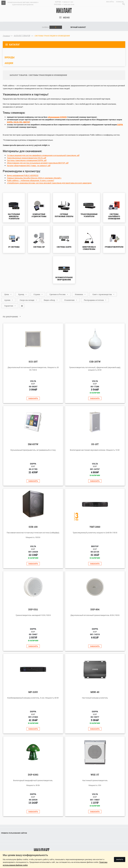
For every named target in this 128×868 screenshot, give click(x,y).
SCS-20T (33, 362)
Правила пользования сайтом (14, 833)
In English (120, 2)
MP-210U (33, 692)
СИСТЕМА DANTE (64, 247)
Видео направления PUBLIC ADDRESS (23, 175)
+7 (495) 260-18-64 (68, 5)
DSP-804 (95, 609)
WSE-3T (95, 775)
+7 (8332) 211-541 (67, 2)
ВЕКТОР (26, 122)
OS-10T (95, 444)
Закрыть (120, 859)
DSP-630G (33, 775)
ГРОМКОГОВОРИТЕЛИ (114, 247)
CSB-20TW (95, 362)
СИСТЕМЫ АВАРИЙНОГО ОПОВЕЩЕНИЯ (114, 216)
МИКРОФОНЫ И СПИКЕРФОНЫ (89, 248)
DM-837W (33, 444)
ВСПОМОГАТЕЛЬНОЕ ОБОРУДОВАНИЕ (64, 278)
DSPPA (10, 122)
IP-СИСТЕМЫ (14, 247)
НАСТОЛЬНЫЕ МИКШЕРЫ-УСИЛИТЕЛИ (14, 216)
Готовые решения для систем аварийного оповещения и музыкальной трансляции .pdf (43, 155)
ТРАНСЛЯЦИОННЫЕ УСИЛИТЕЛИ (89, 215)
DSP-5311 (33, 609)
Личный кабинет (78, 27)
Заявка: (52, 27)
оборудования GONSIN (57, 117)
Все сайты (110, 2)
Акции (9, 63)
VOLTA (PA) (18, 122)
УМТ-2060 (95, 527)
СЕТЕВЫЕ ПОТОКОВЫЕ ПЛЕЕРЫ (64, 215)
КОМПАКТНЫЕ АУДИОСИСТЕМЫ (39, 215)
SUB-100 (33, 527)
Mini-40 (95, 692)
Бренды (10, 57)
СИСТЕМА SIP (39, 247)
